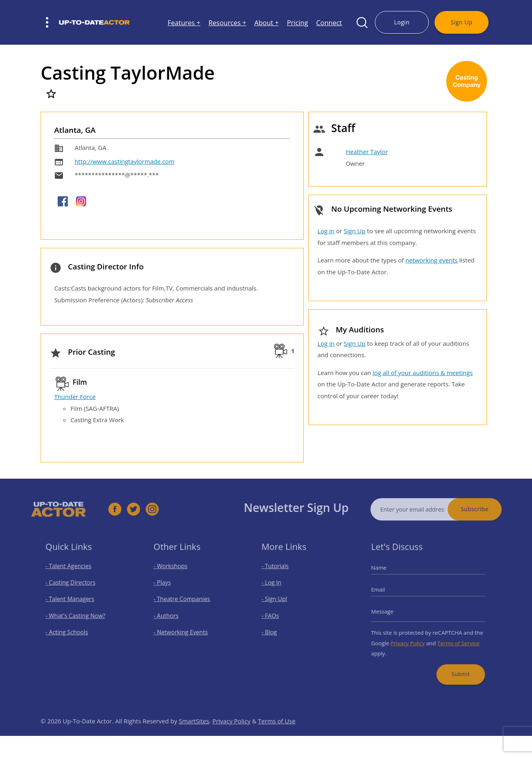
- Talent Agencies (71, 572)
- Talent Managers (72, 601)
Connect (329, 23)
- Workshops (174, 572)
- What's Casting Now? (77, 615)
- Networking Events (183, 630)
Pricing (297, 23)
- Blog (274, 630)
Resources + (227, 23)
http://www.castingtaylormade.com (125, 161)
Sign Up (462, 22)
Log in (326, 231)
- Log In (276, 587)
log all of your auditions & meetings (423, 373)
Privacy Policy (410, 639)
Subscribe (487, 509)
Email (385, 592)
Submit (456, 666)
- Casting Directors (73, 587)
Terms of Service (454, 639)
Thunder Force (75, 397)
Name (386, 574)
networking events (431, 260)
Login (402, 22)
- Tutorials (279, 572)
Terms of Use (277, 733)
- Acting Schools (70, 630)
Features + (184, 23)
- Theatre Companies (184, 601)
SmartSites (194, 733)
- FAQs (275, 615)
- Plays (167, 587)
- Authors (170, 615)
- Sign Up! (278, 601)
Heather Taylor (367, 152)
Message (389, 612)
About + (266, 23)
